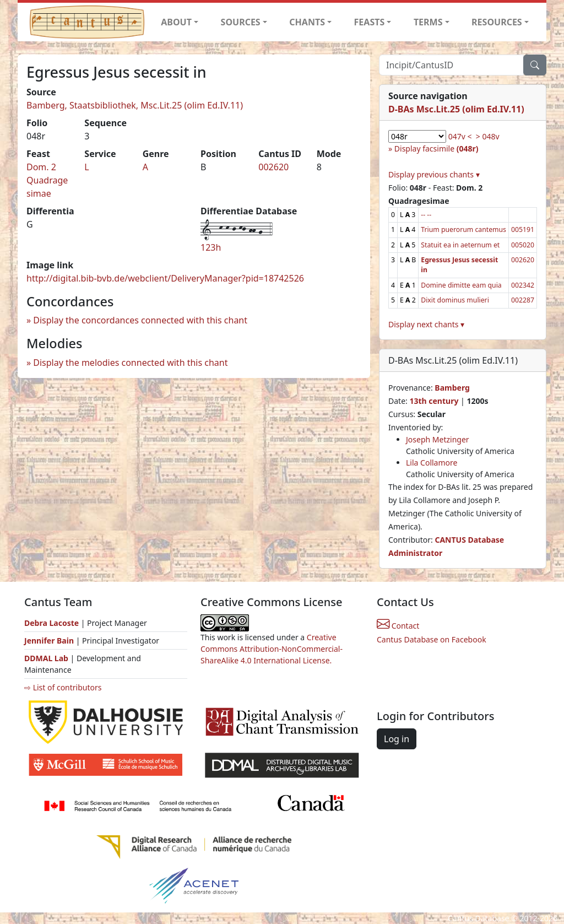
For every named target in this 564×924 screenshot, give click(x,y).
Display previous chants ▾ (434, 174)
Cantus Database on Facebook (432, 639)
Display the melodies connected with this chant (130, 363)
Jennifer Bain (50, 641)
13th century (434, 401)
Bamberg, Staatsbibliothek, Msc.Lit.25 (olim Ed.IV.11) (135, 105)
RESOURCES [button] (497, 22)
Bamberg (452, 388)
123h (211, 247)
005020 (523, 245)
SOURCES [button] (241, 22)
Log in (397, 739)
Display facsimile (436, 148)
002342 (523, 285)
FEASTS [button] (370, 22)
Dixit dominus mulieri (455, 300)
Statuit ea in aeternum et (460, 245)
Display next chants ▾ (426, 324)
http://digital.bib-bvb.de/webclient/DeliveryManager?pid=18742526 (165, 278)
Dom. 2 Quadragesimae (47, 180)
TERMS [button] (428, 22)
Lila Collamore (432, 463)
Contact (398, 626)
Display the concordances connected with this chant (140, 320)
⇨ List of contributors (63, 687)
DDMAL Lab (46, 658)
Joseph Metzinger (438, 439)
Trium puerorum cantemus (463, 229)
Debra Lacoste (51, 623)
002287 (523, 300)
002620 (273, 167)
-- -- (426, 215)
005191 (523, 229)
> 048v (488, 136)
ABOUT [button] (176, 22)
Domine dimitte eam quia (461, 285)
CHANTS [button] (307, 22)
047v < (460, 136)
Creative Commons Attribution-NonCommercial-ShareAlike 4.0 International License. (272, 649)
